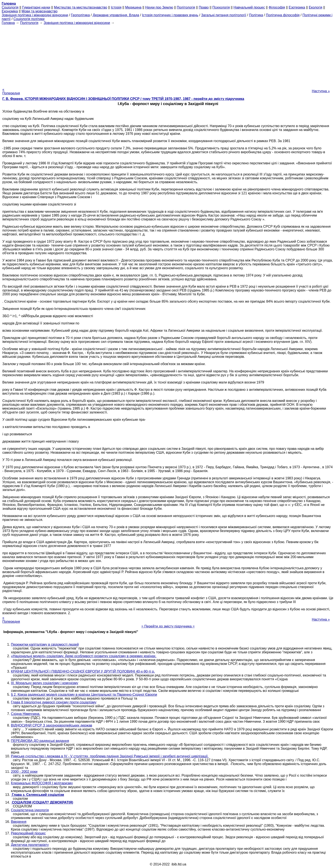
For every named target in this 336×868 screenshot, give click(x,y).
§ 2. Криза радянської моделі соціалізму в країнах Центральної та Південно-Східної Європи (84, 695)
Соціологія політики (29, 19)
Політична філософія (283, 15)
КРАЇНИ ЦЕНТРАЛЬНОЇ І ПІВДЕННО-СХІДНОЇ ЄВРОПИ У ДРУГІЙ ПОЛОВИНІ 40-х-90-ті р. (83, 671)
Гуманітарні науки (36, 7)
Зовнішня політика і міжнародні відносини (35, 15)
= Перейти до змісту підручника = (168, 626)
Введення (19, 822)
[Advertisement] (168, 55)
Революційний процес (28, 833)
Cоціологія (10, 7)
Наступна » (321, 91)
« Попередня (11, 91)
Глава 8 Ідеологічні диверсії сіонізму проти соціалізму (54, 702)
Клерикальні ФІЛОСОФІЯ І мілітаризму (42, 783)
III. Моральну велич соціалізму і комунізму (45, 683)
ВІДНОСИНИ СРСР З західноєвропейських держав (52, 725)
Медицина (133, 7)
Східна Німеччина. (26, 714)
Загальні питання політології (224, 15)
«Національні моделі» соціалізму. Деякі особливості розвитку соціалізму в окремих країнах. (84, 656)
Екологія (316, 7)
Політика (256, 15)
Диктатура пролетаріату (30, 845)
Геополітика (80, 15)
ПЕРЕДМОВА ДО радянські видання (40, 741)
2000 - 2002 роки (24, 772)
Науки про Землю (159, 7)
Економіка (10, 11)
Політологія (186, 7)
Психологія (221, 7)
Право (204, 7)
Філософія (277, 7)
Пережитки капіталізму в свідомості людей (45, 644)
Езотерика (297, 7)
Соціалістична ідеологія (30, 810)
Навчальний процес (249, 7)
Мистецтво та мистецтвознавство (81, 7)
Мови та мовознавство (40, 11)
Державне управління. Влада (116, 15)
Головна (8, 23)
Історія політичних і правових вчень (170, 15)
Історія (116, 7)
